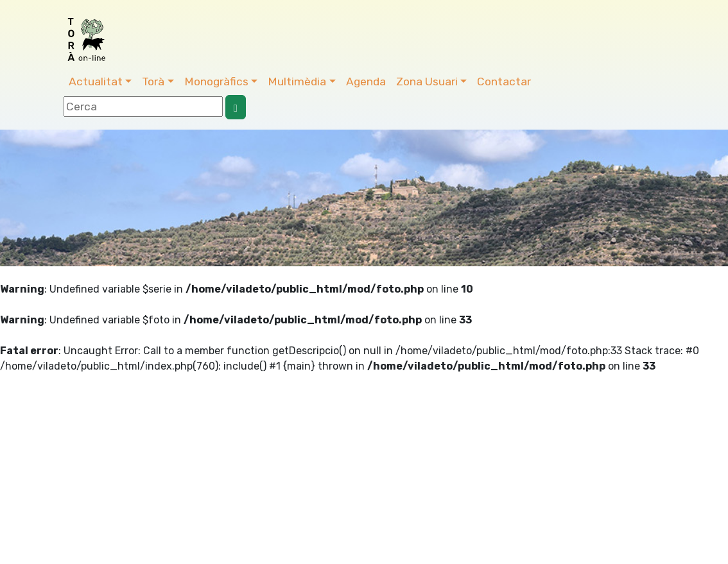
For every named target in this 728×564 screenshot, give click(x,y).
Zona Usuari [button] (427, 81)
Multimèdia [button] (297, 81)
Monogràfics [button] (216, 81)
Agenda (366, 81)
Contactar (504, 81)
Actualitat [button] (96, 81)
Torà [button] (153, 81)
